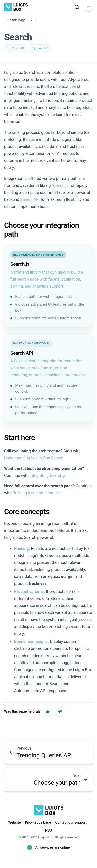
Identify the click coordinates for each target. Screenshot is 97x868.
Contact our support (71, 822)
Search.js (60, 186)
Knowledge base (38, 822)
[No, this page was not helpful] (60, 712)
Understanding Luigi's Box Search (34, 458)
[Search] (77, 7)
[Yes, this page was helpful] (48, 712)
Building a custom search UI (37, 493)
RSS (48, 830)
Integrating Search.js (48, 475)
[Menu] (89, 7)
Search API (30, 200)
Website (14, 822)
